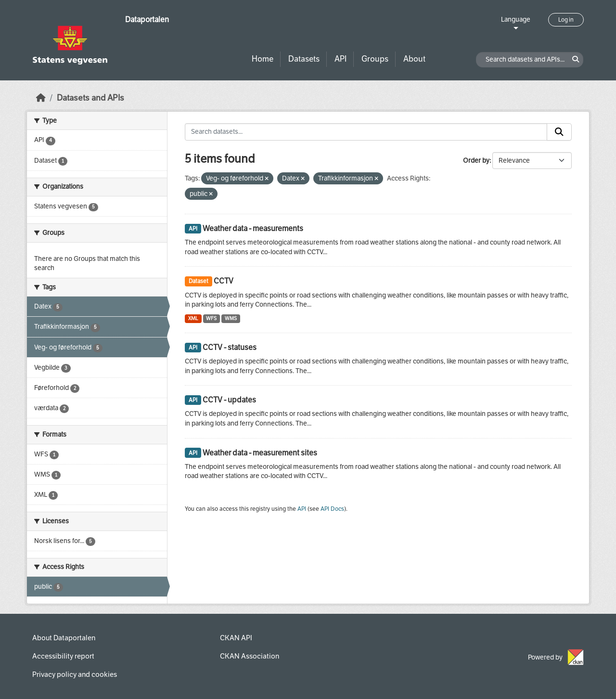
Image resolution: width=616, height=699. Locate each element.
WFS (211, 318)
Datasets (304, 59)
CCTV (224, 281)
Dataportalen (147, 19)
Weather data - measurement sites (260, 453)
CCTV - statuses (230, 347)
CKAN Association (250, 656)
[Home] (41, 98)
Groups (375, 59)
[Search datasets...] (366, 132)
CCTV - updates (229, 400)
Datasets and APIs (90, 98)
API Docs (332, 509)
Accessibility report (63, 656)
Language (516, 19)
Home (263, 59)
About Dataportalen (64, 638)
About (414, 59)
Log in (566, 20)
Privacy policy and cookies (75, 674)
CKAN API (236, 638)
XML (193, 318)
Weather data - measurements (253, 228)
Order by (476, 161)
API (340, 59)
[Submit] (559, 132)
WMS (231, 318)
